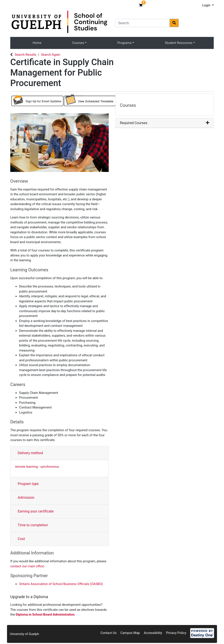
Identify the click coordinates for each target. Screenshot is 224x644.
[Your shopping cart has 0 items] (141, 5)
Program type (28, 484)
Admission (26, 498)
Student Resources (179, 43)
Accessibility (153, 633)
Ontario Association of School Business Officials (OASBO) (61, 584)
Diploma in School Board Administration (45, 615)
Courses (78, 43)
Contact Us (108, 633)
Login (207, 5)
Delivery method (30, 453)
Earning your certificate (36, 511)
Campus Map (130, 633)
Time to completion (33, 525)
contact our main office (27, 566)
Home (37, 43)
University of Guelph (24, 634)
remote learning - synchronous (37, 467)
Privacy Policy (176, 633)
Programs (124, 43)
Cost (21, 539)
